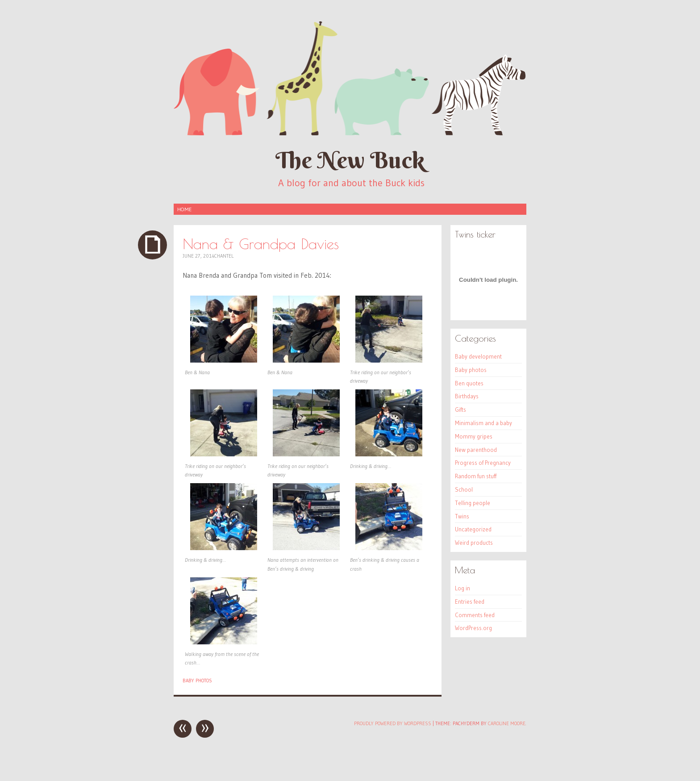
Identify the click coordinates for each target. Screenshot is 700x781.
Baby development (478, 356)
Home (184, 209)
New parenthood (476, 450)
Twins (462, 516)
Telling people (473, 503)
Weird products (474, 543)
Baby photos (197, 681)
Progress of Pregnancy (483, 463)
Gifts (460, 409)
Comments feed (475, 615)
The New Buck (350, 160)
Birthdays (467, 396)
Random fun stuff (476, 476)
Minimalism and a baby (483, 423)
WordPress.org (473, 628)
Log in (462, 588)
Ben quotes (469, 383)
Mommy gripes (474, 436)
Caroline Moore (507, 723)
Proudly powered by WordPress (393, 723)
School (464, 489)
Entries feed (470, 601)
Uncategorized (473, 529)
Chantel (224, 256)
